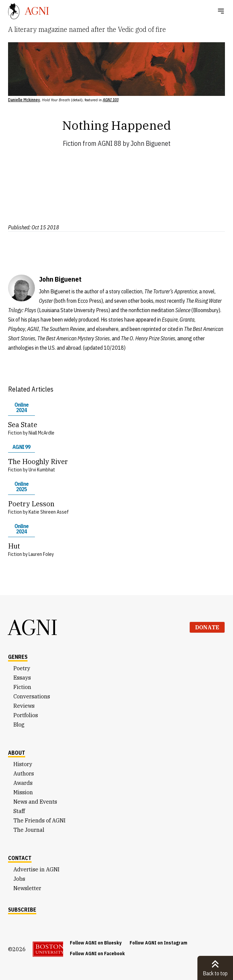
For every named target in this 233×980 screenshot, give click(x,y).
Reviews (24, 706)
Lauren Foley (41, 554)
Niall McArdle (41, 433)
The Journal (29, 830)
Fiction (72, 143)
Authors (24, 773)
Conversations (32, 696)
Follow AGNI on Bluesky (96, 943)
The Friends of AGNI (39, 820)
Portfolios (26, 715)
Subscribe (22, 910)
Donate (207, 627)
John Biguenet (151, 143)
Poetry (22, 668)
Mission (23, 792)
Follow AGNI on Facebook (97, 954)
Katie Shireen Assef (49, 512)
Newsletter (27, 888)
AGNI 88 (109, 143)
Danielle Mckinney (24, 100)
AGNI (33, 627)
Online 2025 (21, 486)
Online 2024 (21, 407)
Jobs (19, 879)
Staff (19, 811)
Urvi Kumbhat (42, 470)
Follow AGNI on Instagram (158, 943)
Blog (19, 725)
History (23, 764)
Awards (23, 783)
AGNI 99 (21, 447)
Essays (22, 678)
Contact (20, 858)
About (17, 753)
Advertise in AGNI (36, 869)
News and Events (35, 802)
